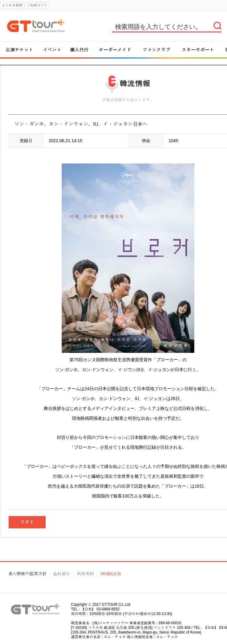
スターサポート (198, 50)
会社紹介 (62, 574)
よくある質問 (12, 5)
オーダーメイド (115, 50)
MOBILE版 (111, 574)
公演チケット (19, 50)
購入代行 (79, 50)
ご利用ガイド (37, 5)
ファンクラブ (156, 50)
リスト (27, 522)
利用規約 (85, 574)
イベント (52, 50)
